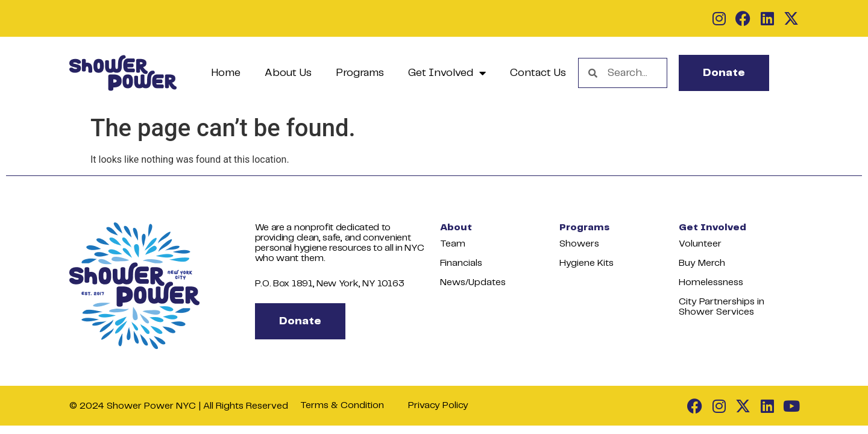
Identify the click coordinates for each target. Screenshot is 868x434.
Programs (360, 73)
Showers (579, 244)
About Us (288, 73)
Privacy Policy (438, 405)
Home (226, 73)
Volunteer (700, 244)
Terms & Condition (342, 405)
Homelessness (711, 282)
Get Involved (447, 73)
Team (453, 244)
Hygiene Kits (587, 263)
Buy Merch (702, 263)
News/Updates (473, 282)
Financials (461, 263)
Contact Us (538, 73)
